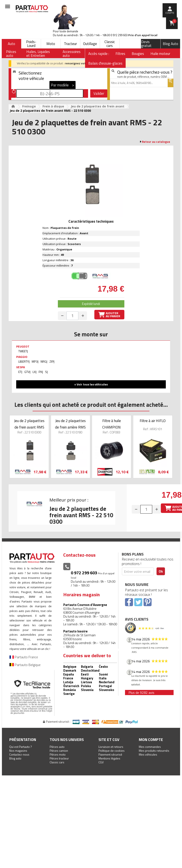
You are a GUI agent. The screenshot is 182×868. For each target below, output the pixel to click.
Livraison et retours (111, 747)
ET (20, 372)
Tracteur (70, 44)
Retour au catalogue (156, 142)
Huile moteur (160, 54)
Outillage (90, 44)
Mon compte (151, 740)
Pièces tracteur (59, 758)
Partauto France (24, 657)
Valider (99, 93)
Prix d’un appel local (143, 35)
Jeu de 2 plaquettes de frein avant (98, 106)
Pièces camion (59, 751)
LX (34, 372)
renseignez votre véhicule (83, 63)
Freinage (29, 106)
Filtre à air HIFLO (153, 421)
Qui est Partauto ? (21, 747)
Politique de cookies (112, 751)
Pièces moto (58, 754)
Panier (174, 21)
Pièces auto (57, 747)
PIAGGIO (22, 357)
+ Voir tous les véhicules (91, 384)
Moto (51, 44)
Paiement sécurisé (110, 754)
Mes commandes (150, 747)
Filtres (120, 54)
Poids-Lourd (31, 44)
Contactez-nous (19, 754)
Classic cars (110, 44)
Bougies (138, 54)
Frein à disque (53, 106)
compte (170, 13)
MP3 (35, 361)
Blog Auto (170, 44)
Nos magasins (18, 751)
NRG (44, 361)
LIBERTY (24, 361)
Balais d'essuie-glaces (105, 63)
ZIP (51, 361)
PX (40, 372)
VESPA (21, 367)
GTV (27, 372)
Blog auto (15, 758)
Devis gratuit (146, 44)
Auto (11, 44)
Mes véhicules (148, 754)
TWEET (23, 351)
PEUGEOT (23, 346)
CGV (101, 762)
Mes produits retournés (154, 751)
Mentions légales (109, 758)
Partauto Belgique (25, 665)
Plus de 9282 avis (141, 693)
